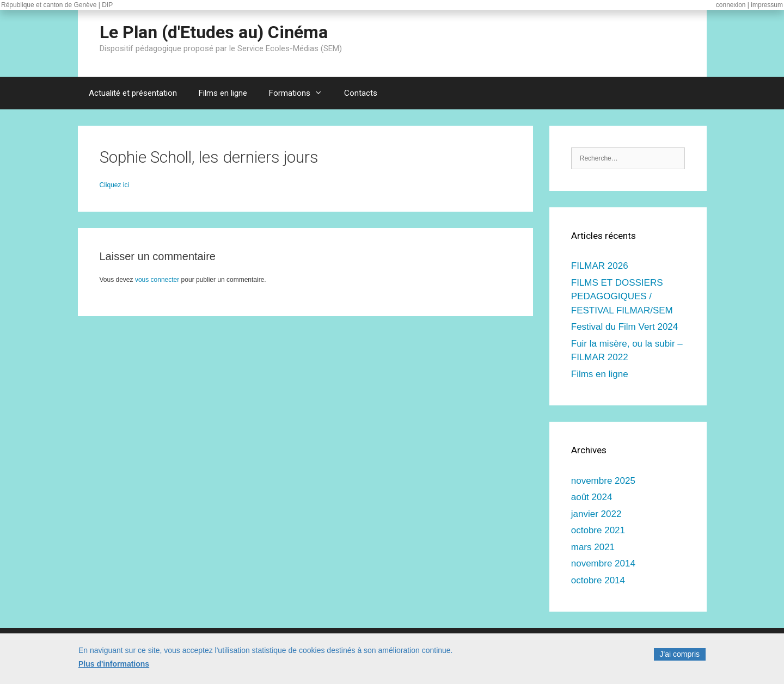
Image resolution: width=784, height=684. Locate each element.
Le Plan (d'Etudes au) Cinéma (214, 32)
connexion (731, 5)
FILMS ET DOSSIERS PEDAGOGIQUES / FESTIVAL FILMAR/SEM (622, 297)
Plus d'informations (114, 668)
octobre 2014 (598, 580)
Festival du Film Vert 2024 (625, 327)
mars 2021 (593, 547)
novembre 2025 (603, 481)
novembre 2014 (603, 563)
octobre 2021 (598, 530)
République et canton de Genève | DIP (57, 5)
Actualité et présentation (133, 93)
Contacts (361, 93)
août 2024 (592, 497)
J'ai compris (680, 657)
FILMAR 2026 (600, 266)
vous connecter (157, 280)
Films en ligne (223, 93)
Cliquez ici (115, 185)
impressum (767, 5)
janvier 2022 (596, 514)
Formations (301, 93)
